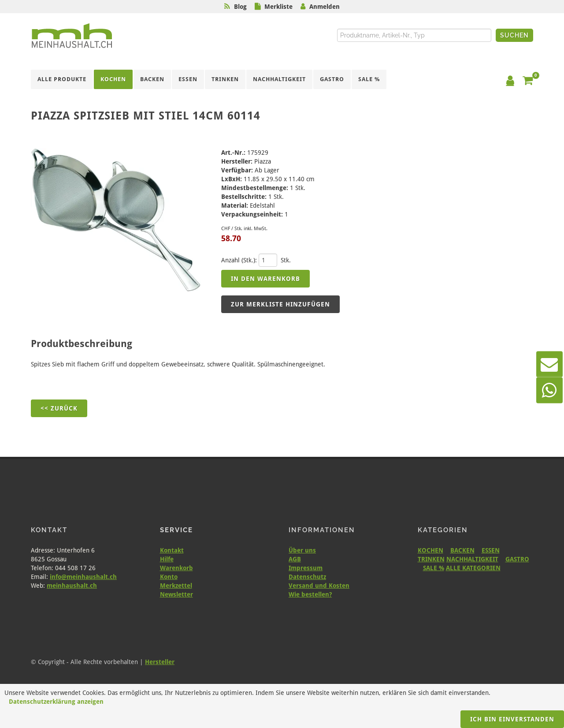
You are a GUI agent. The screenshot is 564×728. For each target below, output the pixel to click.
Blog (240, 7)
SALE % (434, 568)
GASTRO (517, 559)
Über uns (302, 550)
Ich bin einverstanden (512, 719)
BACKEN (462, 550)
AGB (295, 559)
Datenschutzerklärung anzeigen (56, 702)
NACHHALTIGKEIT (472, 559)
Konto (169, 577)
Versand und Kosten (319, 586)
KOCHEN (430, 550)
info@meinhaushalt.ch (83, 577)
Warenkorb (176, 568)
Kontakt (172, 550)
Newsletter (176, 594)
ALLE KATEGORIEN (473, 568)
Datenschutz (307, 577)
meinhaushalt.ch (72, 586)
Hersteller (160, 662)
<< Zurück (59, 408)
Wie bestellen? (310, 594)
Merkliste (278, 7)
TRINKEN (431, 559)
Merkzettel (176, 586)
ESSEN (491, 550)
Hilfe (167, 559)
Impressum (306, 568)
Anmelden (325, 7)
